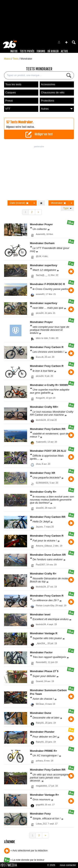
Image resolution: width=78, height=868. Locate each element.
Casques (10, 92)
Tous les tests (13, 84)
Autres (57, 109)
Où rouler (53, 51)
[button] (66, 42)
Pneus (9, 101)
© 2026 (51, 865)
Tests (16, 59)
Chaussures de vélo (53, 92)
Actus (64, 51)
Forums (41, 51)
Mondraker (26, 59)
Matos (14, 51)
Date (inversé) (19, 203)
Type (67, 208)
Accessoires (48, 84)
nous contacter (68, 865)
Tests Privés (27, 51)
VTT (8, 109)
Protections (48, 101)
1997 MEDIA (10, 865)
